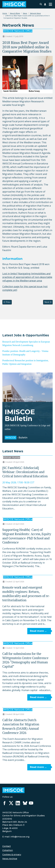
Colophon (8, 850)
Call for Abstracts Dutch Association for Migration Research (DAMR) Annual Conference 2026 (21, 726)
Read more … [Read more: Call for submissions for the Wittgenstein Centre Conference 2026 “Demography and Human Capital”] (38, 697)
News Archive (10, 859)
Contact (7, 846)
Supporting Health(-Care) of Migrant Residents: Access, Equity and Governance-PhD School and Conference (27, 536)
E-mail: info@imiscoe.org (16, 837)
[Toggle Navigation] (50, 4)
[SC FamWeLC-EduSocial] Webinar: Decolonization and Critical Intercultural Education (25, 472)
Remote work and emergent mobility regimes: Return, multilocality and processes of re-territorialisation (26, 594)
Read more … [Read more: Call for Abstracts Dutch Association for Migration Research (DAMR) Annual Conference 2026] (38, 767)
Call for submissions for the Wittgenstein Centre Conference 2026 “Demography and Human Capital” (25, 660)
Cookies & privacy (12, 855)
